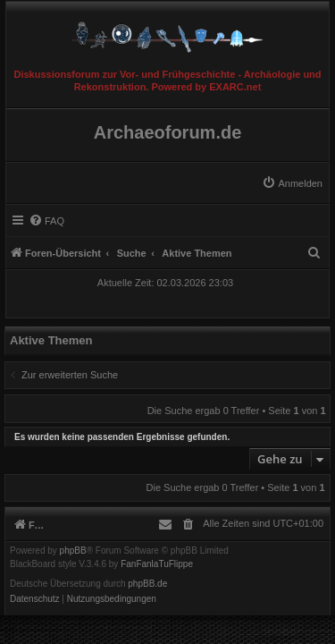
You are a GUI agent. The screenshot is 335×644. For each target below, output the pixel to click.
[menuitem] (292, 183)
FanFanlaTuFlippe (157, 564)
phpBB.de (147, 584)
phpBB (73, 551)
